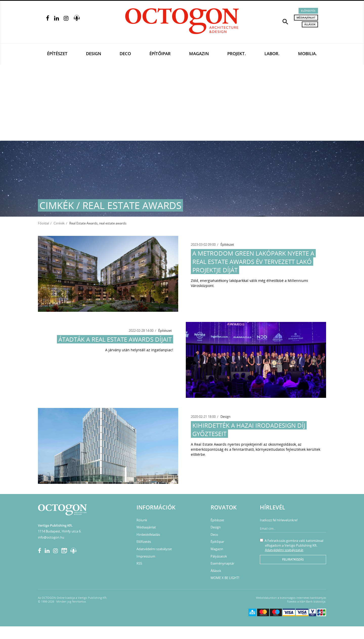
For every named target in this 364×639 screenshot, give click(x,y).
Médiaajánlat (306, 17)
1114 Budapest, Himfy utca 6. (60, 531)
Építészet (57, 54)
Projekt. (237, 54)
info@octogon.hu (51, 537)
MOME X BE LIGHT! (225, 578)
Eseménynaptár (222, 563)
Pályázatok (219, 556)
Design (94, 54)
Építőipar (160, 54)
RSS (139, 563)
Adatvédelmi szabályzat (154, 549)
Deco (125, 54)
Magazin (199, 54)
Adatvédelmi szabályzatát (284, 550)
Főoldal (43, 223)
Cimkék (59, 223)
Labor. (272, 54)
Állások (310, 24)
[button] (285, 21)
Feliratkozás (293, 559)
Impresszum (146, 556)
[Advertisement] (182, 103)
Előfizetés (308, 11)
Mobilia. (308, 54)
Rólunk (142, 520)
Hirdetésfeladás (148, 534)
